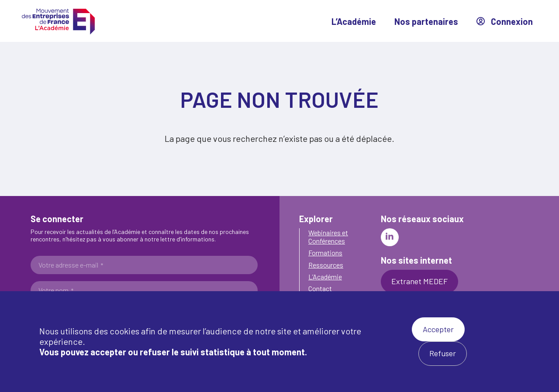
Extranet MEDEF (419, 281)
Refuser (443, 353)
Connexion (505, 21)
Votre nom (56, 290)
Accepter (438, 329)
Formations (325, 253)
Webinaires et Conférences (328, 237)
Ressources (326, 265)
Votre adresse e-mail (71, 265)
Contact (320, 288)
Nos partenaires (426, 21)
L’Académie (354, 21)
